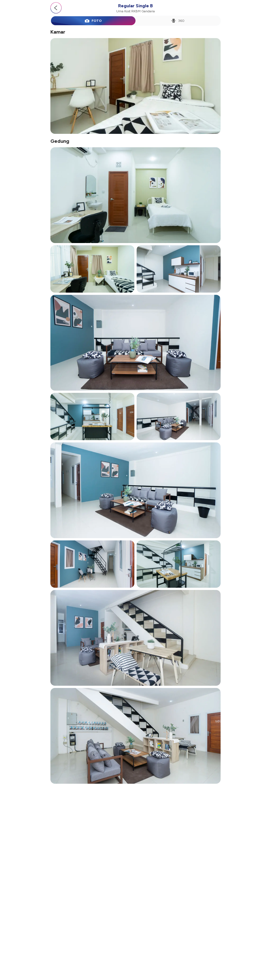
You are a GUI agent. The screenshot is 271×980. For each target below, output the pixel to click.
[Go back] (56, 8)
